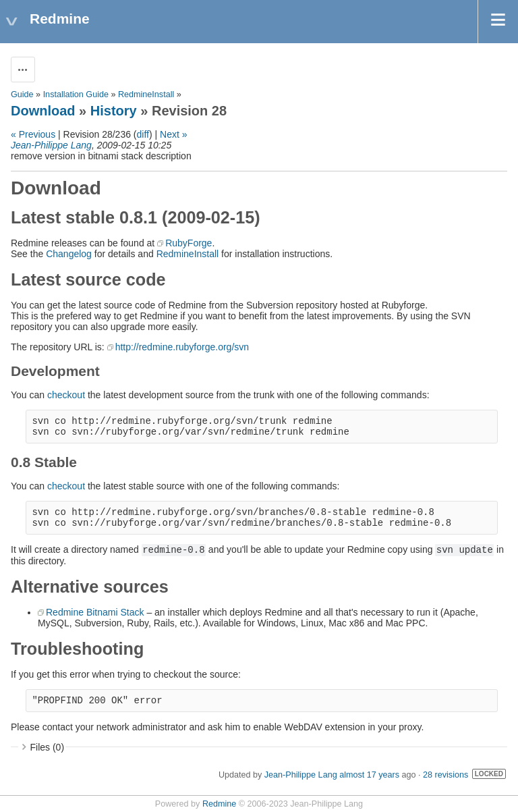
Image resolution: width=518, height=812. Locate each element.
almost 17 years (369, 775)
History (114, 111)
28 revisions (445, 775)
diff (143, 134)
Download (43, 111)
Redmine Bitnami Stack (95, 612)
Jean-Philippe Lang (51, 145)
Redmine (219, 804)
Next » (173, 134)
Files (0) (48, 747)
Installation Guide (76, 94)
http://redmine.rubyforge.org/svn (182, 347)
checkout (66, 395)
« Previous (33, 134)
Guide (22, 94)
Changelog (69, 254)
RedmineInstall (146, 94)
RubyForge (189, 243)
